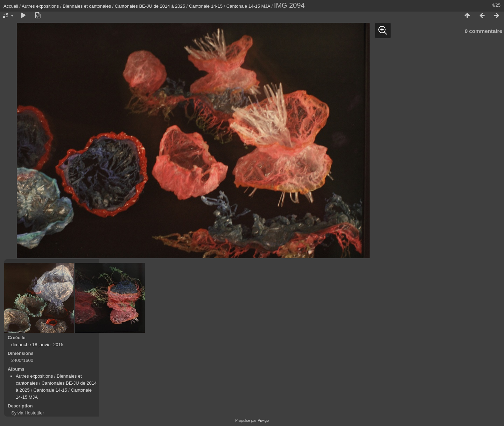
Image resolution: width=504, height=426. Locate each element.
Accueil (11, 6)
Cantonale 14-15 (206, 6)
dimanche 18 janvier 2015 (37, 345)
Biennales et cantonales (87, 6)
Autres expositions (40, 6)
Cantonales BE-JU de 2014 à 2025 (150, 6)
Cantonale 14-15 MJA (248, 6)
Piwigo (263, 420)
